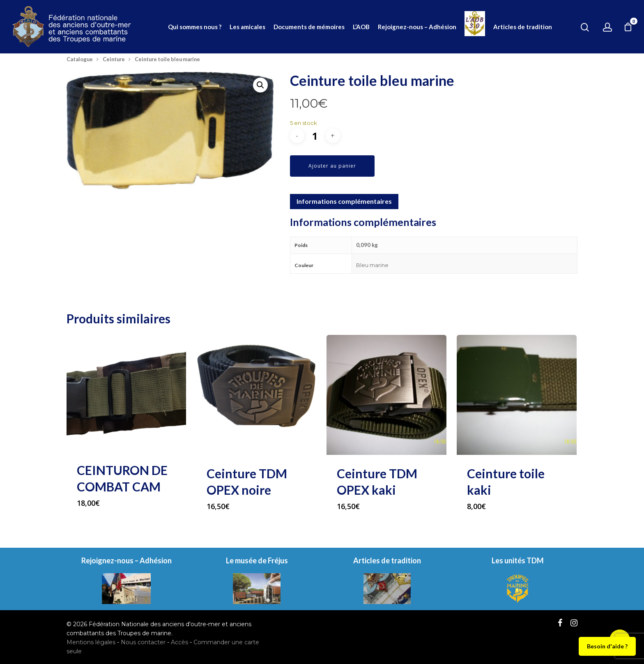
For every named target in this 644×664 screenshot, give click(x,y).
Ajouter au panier (332, 166)
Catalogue (80, 59)
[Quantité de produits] (315, 136)
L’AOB (361, 27)
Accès (179, 642)
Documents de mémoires (309, 27)
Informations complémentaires (344, 201)
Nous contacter (143, 642)
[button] (260, 85)
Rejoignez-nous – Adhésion (417, 27)
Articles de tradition (523, 27)
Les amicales (247, 27)
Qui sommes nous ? (195, 27)
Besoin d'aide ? (607, 646)
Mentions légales (91, 642)
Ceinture (114, 59)
